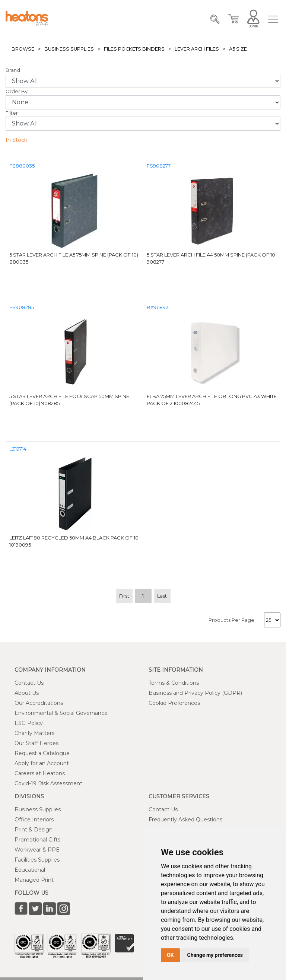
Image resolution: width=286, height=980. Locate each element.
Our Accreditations (39, 703)
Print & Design (34, 830)
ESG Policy (29, 723)
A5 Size (238, 49)
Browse (23, 49)
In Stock (16, 140)
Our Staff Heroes (36, 743)
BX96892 (158, 307)
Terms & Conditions (174, 683)
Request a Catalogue (42, 753)
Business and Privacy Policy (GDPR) (195, 693)
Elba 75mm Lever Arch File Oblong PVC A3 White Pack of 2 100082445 (212, 400)
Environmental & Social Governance (61, 713)
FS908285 (22, 307)
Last (162, 596)
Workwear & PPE (37, 850)
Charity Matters (34, 733)
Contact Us (29, 683)
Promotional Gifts (37, 840)
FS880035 (22, 166)
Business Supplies (69, 49)
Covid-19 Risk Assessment (48, 783)
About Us (27, 693)
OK (170, 955)
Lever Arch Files (197, 49)
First (124, 596)
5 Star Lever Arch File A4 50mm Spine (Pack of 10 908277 (211, 258)
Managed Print (34, 880)
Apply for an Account (42, 763)
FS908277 (159, 166)
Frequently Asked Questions (185, 820)
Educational (30, 870)
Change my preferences (215, 955)
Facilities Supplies (37, 860)
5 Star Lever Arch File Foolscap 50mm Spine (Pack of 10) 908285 (69, 400)
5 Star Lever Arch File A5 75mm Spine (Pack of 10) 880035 (74, 258)
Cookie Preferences (174, 703)
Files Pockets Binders (134, 49)
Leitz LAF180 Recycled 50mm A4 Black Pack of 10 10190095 (74, 541)
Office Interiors (34, 820)
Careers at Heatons (40, 773)
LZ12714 (18, 449)
